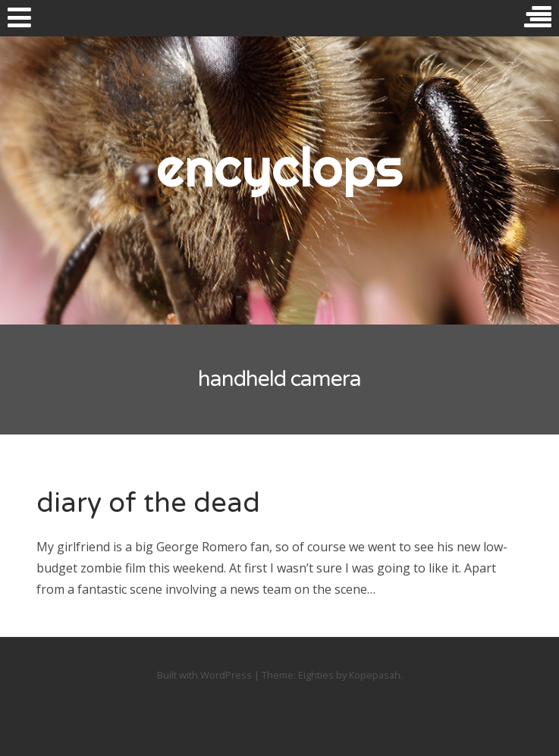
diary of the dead (148, 503)
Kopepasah (375, 675)
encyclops (279, 167)
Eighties (316, 675)
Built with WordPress (204, 675)
